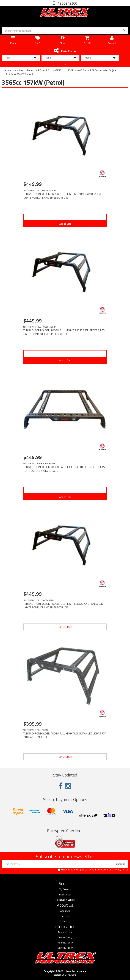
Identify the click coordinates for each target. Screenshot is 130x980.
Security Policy (65, 948)
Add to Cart (65, 224)
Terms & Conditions (98, 869)
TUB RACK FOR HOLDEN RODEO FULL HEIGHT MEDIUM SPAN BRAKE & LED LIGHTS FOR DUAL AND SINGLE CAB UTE (65, 196)
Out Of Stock (65, 627)
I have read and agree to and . (93, 870)
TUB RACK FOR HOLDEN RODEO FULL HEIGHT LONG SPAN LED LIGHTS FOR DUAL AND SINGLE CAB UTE (65, 735)
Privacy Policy (121, 869)
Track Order (65, 895)
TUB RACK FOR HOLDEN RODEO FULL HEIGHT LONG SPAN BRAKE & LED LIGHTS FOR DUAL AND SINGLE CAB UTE (63, 606)
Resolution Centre (65, 900)
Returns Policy (65, 943)
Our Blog (65, 916)
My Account (65, 889)
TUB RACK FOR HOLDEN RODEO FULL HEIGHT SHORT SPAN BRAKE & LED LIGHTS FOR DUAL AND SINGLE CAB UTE (64, 332)
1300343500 (67, 3)
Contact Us (65, 921)
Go (65, 64)
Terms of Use (65, 932)
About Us (65, 911)
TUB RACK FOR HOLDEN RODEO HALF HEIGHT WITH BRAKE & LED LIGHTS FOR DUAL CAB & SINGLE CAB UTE (64, 469)
